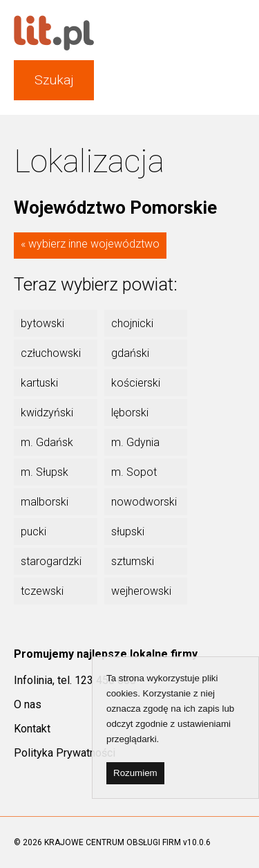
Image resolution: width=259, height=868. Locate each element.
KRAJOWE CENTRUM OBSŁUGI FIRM (113, 842)
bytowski (42, 323)
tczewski (42, 591)
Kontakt (32, 729)
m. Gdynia (135, 442)
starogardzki (51, 561)
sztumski (133, 561)
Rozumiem (135, 773)
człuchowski (51, 353)
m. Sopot (134, 472)
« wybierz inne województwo (90, 244)
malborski (45, 502)
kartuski (39, 383)
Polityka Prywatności (65, 753)
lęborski (130, 413)
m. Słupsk (45, 472)
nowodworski (144, 502)
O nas (28, 704)
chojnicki (132, 323)
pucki (33, 532)
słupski (128, 532)
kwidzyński (47, 413)
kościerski (136, 383)
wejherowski (141, 591)
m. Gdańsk (47, 442)
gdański (130, 353)
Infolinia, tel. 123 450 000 (75, 680)
